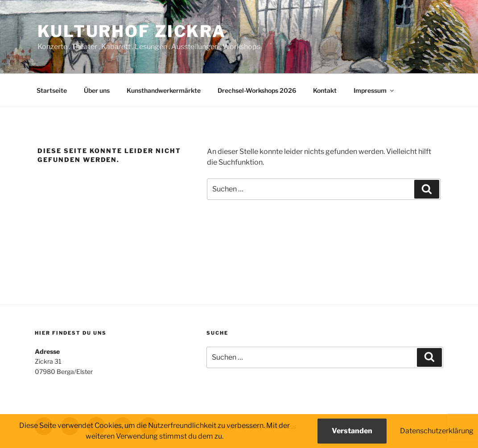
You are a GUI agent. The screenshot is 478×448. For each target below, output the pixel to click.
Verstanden (352, 431)
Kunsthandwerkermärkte (164, 90)
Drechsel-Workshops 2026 (257, 90)
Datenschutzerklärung (437, 431)
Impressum (374, 90)
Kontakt (325, 90)
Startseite (52, 90)
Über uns (97, 90)
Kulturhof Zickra (132, 31)
